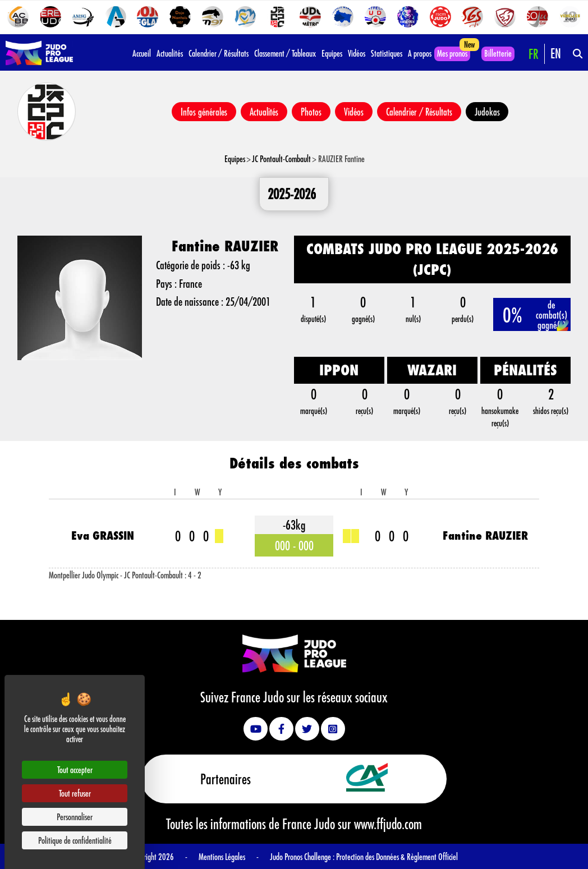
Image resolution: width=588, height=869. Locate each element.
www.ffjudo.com (388, 824)
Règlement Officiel (432, 856)
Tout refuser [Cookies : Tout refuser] (75, 793)
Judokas (487, 112)
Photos (311, 112)
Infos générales (204, 112)
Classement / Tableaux (285, 53)
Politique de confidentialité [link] (75, 840)
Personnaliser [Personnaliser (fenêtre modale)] (75, 817)
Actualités (170, 53)
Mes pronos (452, 53)
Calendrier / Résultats (219, 53)
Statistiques (387, 53)
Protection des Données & (371, 856)
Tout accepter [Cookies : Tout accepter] (75, 769)
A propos (420, 53)
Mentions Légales (222, 856)
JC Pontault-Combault (281, 158)
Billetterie (498, 53)
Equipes (332, 53)
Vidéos (357, 53)
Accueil (142, 53)
